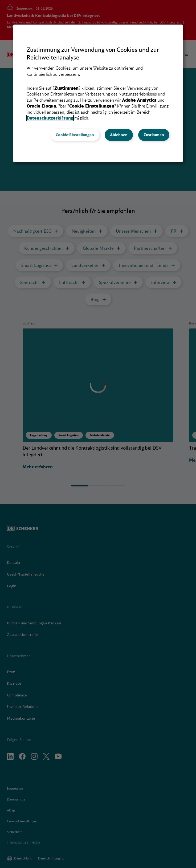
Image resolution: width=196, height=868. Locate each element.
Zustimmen (154, 135)
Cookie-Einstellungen (75, 135)
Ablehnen (119, 135)
